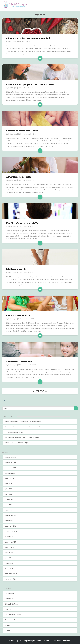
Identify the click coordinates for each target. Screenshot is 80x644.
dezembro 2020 (11, 526)
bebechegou (13, 41)
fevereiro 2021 (10, 515)
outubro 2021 (10, 473)
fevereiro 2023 (10, 457)
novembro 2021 (11, 468)
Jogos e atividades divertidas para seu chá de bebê (23, 422)
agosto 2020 (10, 547)
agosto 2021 (10, 483)
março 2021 (9, 510)
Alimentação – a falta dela (19, 362)
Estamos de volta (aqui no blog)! (17, 443)
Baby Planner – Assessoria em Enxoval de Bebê (22, 437)
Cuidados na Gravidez (13, 620)
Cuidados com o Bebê (13, 614)
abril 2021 (9, 505)
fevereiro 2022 (10, 462)
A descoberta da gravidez (14, 432)
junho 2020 (9, 558)
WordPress (46, 641)
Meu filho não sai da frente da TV (22, 223)
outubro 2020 (10, 537)
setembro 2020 (11, 542)
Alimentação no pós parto (19, 177)
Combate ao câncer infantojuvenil (23, 131)
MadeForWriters (65, 641)
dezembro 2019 (11, 574)
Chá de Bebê (10, 593)
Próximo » (9, 401)
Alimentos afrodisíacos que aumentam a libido (29, 38)
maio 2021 (9, 499)
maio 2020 (9, 563)
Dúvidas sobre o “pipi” (17, 269)
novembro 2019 (11, 579)
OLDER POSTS (40, 391)
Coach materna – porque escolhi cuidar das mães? (30, 84)
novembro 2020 (11, 531)
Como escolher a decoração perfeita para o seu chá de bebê (26, 427)
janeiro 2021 (10, 521)
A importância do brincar (18, 315)
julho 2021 (9, 489)
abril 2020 (9, 568)
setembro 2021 (11, 478)
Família (8, 625)
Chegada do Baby (11, 604)
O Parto (8, 630)
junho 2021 (9, 494)
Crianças (8, 609)
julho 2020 (9, 552)
